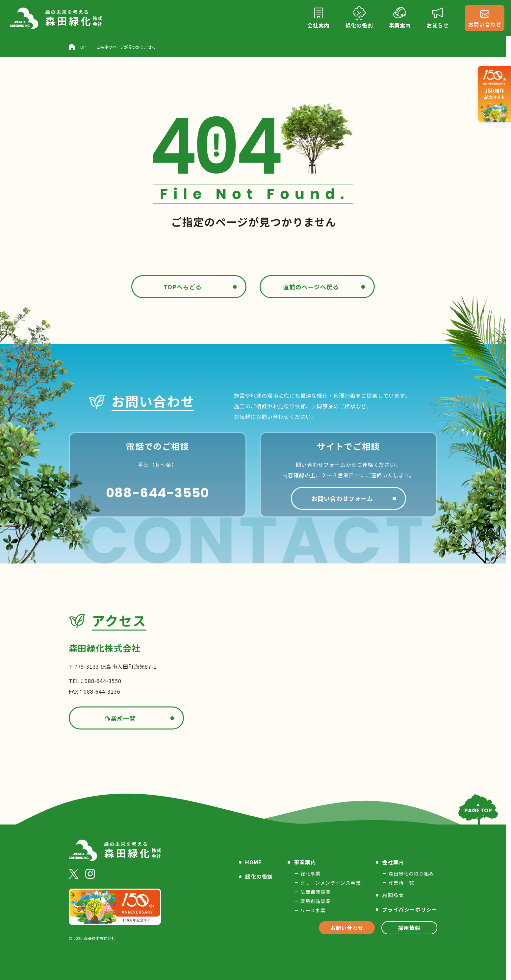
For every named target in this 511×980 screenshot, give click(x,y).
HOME (253, 862)
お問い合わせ (347, 928)
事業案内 (305, 862)
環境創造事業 (316, 901)
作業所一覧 (120, 718)
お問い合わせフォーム (342, 498)
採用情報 (409, 928)
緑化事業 (311, 873)
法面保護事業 (316, 892)
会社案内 (393, 862)
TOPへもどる (182, 287)
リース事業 (313, 910)
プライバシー (410, 909)
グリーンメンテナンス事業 (331, 883)
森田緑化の (411, 873)
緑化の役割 (259, 876)
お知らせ (393, 895)
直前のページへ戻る (311, 287)
